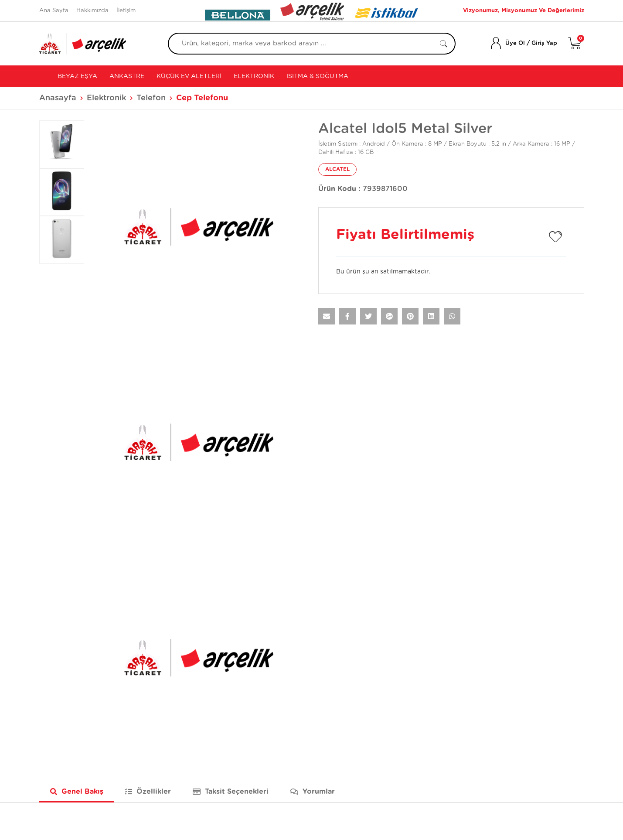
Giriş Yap (544, 43)
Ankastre (127, 76)
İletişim (126, 11)
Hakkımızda (92, 11)
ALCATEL (337, 169)
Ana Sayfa (54, 11)
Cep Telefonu (202, 98)
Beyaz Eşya (77, 76)
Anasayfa (58, 98)
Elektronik (254, 76)
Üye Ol (515, 43)
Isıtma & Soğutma (317, 76)
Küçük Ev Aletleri (189, 76)
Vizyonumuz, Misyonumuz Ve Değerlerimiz (524, 11)
